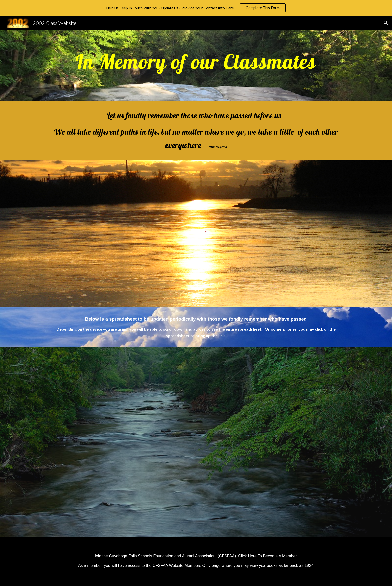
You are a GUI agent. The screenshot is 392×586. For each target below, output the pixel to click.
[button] (386, 23)
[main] (196, 65)
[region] (196, 8)
